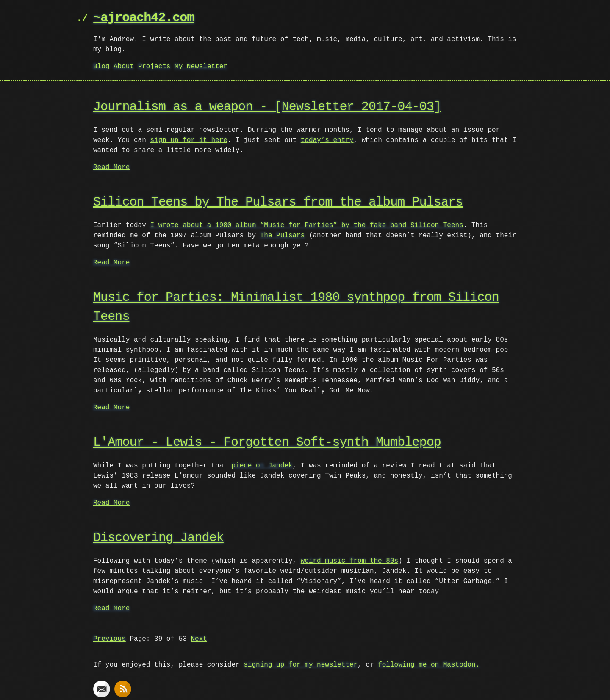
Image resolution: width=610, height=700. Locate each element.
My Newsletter (201, 67)
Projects (154, 67)
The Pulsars (283, 236)
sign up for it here (189, 140)
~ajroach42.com (144, 18)
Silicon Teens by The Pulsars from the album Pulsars (278, 202)
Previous (110, 639)
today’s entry (327, 140)
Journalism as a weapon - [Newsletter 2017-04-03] (267, 107)
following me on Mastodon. (429, 665)
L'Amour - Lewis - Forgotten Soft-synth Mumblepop (267, 443)
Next (199, 639)
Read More (111, 167)
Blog (101, 67)
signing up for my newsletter (301, 665)
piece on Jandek (262, 466)
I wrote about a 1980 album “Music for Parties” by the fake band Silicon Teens (306, 225)
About (124, 67)
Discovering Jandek (158, 538)
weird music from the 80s (349, 561)
